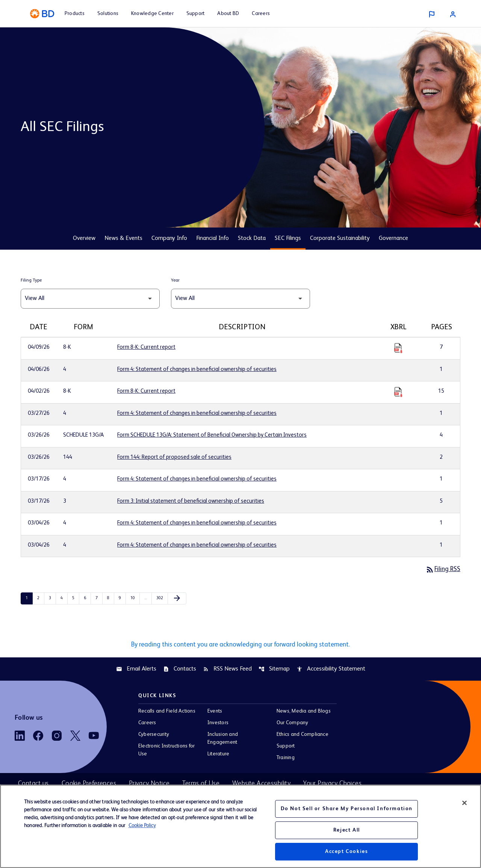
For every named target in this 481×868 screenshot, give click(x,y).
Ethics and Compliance (303, 736)
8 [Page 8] (110, 598)
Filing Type (31, 280)
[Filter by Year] (240, 299)
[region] (240, 826)
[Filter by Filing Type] (90, 299)
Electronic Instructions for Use (166, 751)
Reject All (347, 830)
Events (215, 713)
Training (286, 759)
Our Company (293, 724)
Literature (218, 755)
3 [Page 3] (52, 598)
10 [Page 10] (134, 598)
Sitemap (274, 670)
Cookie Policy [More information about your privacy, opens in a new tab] (142, 826)
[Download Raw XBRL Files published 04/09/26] (398, 348)
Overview (84, 238)
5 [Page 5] (76, 598)
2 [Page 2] (41, 598)
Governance (393, 238)
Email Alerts (136, 670)
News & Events (123, 238)
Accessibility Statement (331, 670)
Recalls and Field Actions (167, 713)
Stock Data (252, 238)
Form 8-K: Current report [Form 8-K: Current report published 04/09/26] (146, 347)
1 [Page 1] (29, 598)
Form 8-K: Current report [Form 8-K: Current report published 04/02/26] (146, 391)
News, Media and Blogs (304, 713)
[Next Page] (177, 599)
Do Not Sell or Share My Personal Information (347, 809)
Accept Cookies (346, 851)
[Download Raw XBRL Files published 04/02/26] (398, 392)
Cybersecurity (154, 736)
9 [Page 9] (122, 598)
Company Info (169, 238)
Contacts (180, 670)
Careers (147, 724)
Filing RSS (442, 570)
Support (286, 747)
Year (175, 280)
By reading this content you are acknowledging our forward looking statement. (240, 645)
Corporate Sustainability (340, 238)
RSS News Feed (227, 670)
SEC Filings (288, 238)
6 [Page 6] (87, 598)
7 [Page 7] (99, 598)
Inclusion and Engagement (223, 740)
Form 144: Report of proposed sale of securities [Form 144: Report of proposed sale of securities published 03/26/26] (174, 457)
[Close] (464, 803)
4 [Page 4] (64, 598)
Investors (218, 724)
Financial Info (213, 238)
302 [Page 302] (160, 598)
